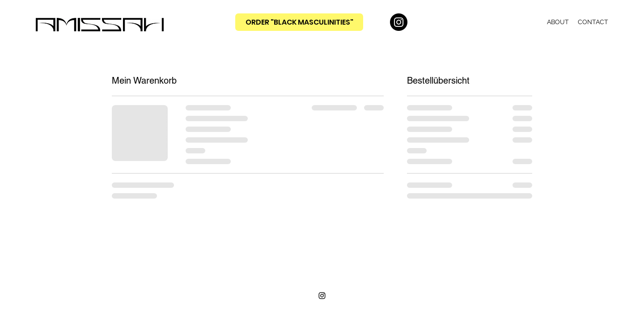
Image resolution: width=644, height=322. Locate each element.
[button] (523, 22)
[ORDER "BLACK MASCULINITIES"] (299, 22)
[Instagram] (399, 22)
